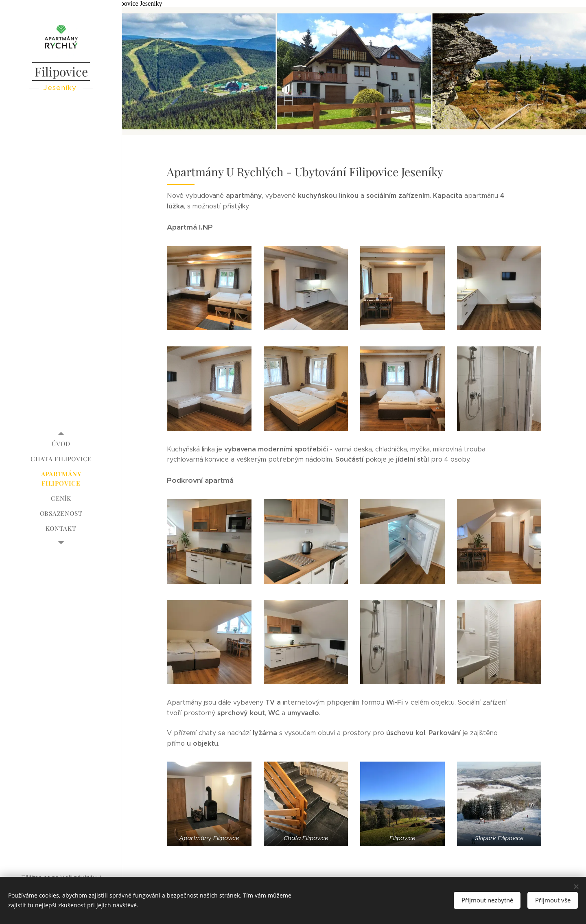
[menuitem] (61, 444)
